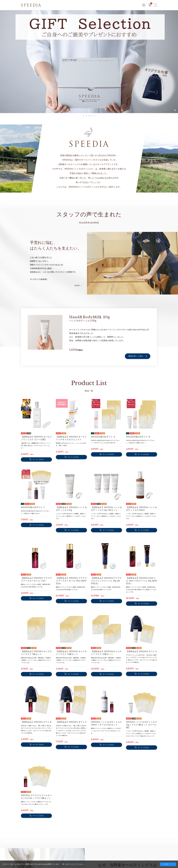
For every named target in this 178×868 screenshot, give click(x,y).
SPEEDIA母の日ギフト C (33, 507)
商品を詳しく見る (138, 356)
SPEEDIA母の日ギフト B (138, 437)
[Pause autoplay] (175, 110)
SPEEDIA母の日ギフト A (103, 437)
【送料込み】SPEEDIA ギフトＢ (36, 722)
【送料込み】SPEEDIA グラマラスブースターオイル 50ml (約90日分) (71, 581)
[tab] (84, 116)
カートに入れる (38, 459)
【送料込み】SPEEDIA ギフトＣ (71, 722)
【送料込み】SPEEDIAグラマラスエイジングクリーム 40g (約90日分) (106, 581)
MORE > (78, 285)
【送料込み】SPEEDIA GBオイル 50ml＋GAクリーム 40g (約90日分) (142, 581)
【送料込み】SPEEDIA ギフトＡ (142, 651)
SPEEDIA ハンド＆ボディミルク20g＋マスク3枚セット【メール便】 (142, 725)
